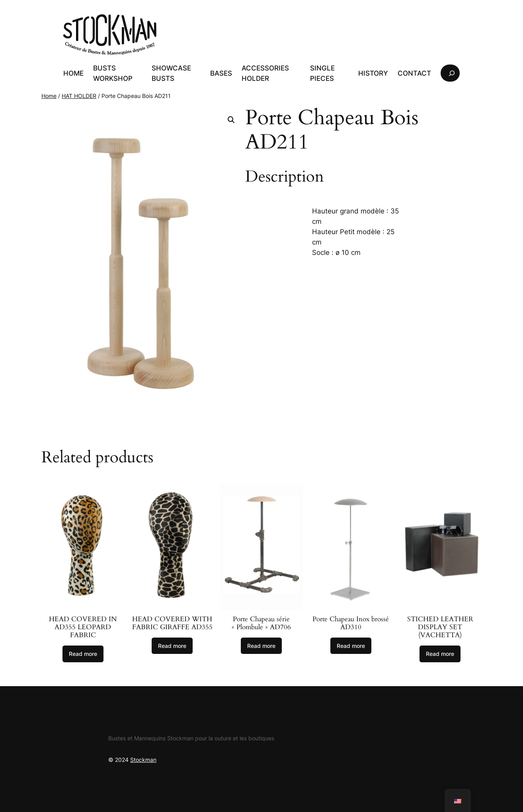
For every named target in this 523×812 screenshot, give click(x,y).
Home (49, 96)
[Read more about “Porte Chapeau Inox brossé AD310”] (351, 646)
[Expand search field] (450, 73)
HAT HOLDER (79, 96)
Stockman (143, 760)
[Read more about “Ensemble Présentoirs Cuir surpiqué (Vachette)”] (440, 654)
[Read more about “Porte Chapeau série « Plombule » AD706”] (261, 646)
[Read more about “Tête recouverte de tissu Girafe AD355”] (172, 646)
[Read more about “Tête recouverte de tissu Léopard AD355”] (83, 654)
